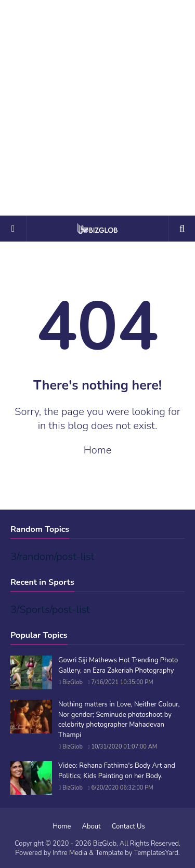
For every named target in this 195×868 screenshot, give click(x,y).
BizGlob (73, 682)
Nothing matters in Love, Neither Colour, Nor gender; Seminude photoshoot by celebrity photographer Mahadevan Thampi (119, 720)
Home (98, 450)
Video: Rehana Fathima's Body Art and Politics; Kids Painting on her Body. (117, 771)
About (92, 826)
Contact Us (128, 826)
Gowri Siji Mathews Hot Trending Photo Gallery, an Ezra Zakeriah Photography (118, 665)
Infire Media (70, 853)
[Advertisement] (97, 108)
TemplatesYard (156, 853)
